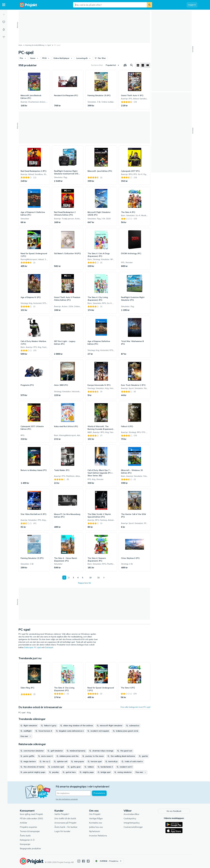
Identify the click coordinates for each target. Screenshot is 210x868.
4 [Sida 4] (78, 578)
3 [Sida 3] (73, 578)
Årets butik (26, 836)
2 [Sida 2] (69, 578)
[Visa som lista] (143, 65)
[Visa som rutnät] (138, 65)
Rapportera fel (84, 583)
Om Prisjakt (95, 814)
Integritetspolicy (132, 823)
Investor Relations (98, 836)
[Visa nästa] (104, 578)
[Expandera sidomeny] (4, 14)
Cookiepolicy (130, 819)
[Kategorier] (4, 5)
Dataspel (49, 647)
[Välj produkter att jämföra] (125, 65)
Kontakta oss (96, 823)
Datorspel (29, 647)
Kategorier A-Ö (27, 840)
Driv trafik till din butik (65, 819)
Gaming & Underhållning (35, 45)
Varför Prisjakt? (62, 814)
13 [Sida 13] (90, 578)
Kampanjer (25, 844)
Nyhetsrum (95, 832)
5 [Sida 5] (82, 578)
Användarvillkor (132, 814)
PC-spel (37, 647)
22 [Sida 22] (98, 578)
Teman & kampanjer (30, 832)
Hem (20, 45)
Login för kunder (63, 832)
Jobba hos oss (96, 827)
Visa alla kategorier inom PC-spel (135, 707)
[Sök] (149, 5)
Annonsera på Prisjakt (66, 823)
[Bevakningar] (4, 29)
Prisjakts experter (29, 827)
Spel (49, 45)
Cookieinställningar (133, 827)
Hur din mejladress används (67, 799)
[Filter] (4, 37)
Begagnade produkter (31, 849)
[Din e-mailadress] (74, 793)
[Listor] (4, 22)
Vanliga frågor (96, 819)
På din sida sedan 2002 (32, 819)
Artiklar (24, 823)
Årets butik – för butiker (66, 827)
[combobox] (110, 5)
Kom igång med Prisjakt (32, 814)
